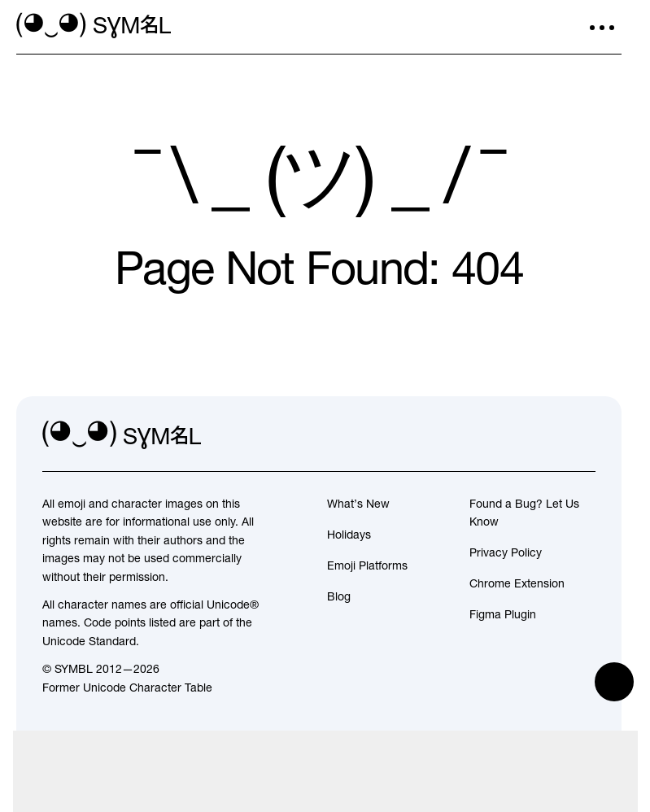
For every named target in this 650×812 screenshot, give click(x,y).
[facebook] (582, 435)
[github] (547, 435)
